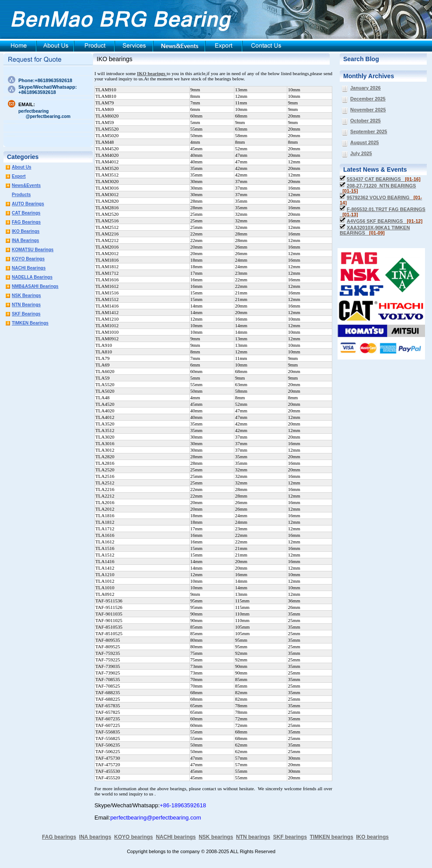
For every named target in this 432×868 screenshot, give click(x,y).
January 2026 (366, 88)
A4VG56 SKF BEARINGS (385, 221)
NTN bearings (253, 837)
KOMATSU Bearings (33, 250)
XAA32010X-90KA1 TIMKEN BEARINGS (375, 230)
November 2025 (368, 110)
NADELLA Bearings (32, 277)
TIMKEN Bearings (30, 323)
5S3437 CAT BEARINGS (384, 179)
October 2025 (366, 121)
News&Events (26, 185)
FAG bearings (59, 837)
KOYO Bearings (28, 259)
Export (19, 176)
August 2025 (364, 142)
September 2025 (369, 131)
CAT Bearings (26, 213)
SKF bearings (290, 837)
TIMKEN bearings (332, 837)
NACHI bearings (176, 837)
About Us (21, 167)
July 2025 (361, 153)
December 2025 (368, 99)
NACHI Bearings (29, 268)
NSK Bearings (26, 296)
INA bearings (95, 837)
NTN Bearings (26, 305)
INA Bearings (25, 240)
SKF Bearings (26, 314)
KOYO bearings (134, 837)
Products (21, 195)
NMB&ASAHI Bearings (35, 286)
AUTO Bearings (28, 204)
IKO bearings (115, 59)
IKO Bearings (26, 231)
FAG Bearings (26, 222)
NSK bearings (216, 837)
